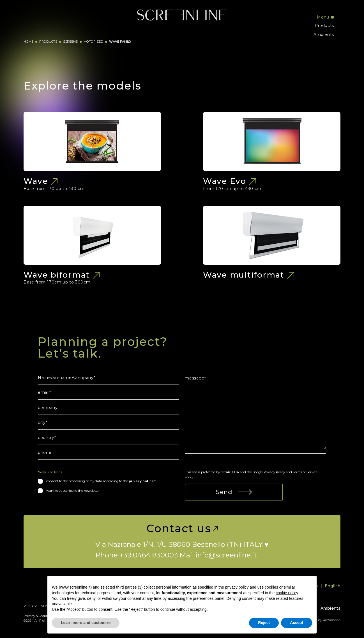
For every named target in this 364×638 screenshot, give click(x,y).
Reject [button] (264, 623)
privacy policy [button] (237, 587)
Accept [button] (297, 623)
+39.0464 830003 (149, 555)
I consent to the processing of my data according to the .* (100, 481)
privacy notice (141, 481)
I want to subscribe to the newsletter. (72, 491)
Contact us (182, 529)
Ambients (324, 35)
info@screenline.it (226, 555)
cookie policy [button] (287, 593)
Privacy (29, 616)
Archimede (332, 620)
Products (324, 26)
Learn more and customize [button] (86, 623)
